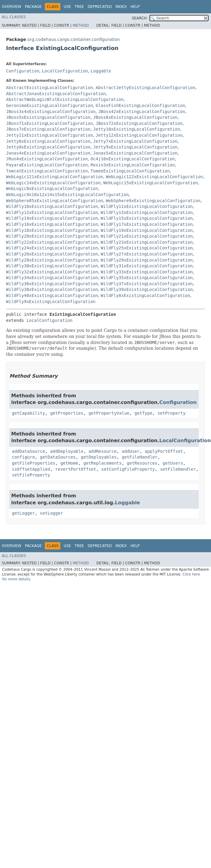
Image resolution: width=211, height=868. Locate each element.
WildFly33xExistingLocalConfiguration (147, 272)
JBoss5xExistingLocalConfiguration (48, 117)
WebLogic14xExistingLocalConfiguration (53, 183)
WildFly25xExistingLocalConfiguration (147, 248)
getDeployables (99, 457)
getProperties (67, 413)
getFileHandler (139, 457)
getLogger (23, 513)
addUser (131, 451)
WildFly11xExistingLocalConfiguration (147, 206)
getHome (69, 463)
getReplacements (102, 463)
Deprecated (100, 7)
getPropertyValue (109, 413)
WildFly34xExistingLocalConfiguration (52, 278)
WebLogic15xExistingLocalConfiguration (151, 183)
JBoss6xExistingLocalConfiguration (135, 117)
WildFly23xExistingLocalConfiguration (147, 242)
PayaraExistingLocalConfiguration (47, 165)
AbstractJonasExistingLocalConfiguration (56, 94)
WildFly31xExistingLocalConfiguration (147, 266)
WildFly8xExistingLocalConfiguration (145, 295)
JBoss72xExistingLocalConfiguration (139, 123)
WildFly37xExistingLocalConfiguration (147, 284)
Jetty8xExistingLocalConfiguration (48, 147)
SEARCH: (140, 18)
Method (81, 25)
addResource (103, 451)
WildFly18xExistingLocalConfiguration (52, 230)
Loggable (101, 71)
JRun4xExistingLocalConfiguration (47, 159)
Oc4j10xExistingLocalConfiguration (133, 159)
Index (121, 7)
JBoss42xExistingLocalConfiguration (142, 112)
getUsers (173, 463)
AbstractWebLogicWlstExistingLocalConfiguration (65, 99)
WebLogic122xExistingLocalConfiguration (154, 177)
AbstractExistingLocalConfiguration (50, 88)
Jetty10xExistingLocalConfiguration (137, 129)
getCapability (28, 413)
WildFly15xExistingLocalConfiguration (147, 218)
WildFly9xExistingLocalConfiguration (51, 302)
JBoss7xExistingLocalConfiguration (48, 129)
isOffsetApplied (31, 469)
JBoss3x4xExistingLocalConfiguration (51, 112)
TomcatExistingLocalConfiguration (47, 171)
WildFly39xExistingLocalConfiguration (147, 289)
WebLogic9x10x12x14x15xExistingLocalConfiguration (67, 195)
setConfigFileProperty (128, 469)
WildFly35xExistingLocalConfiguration (147, 278)
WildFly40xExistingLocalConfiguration (52, 295)
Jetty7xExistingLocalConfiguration (135, 141)
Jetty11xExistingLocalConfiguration (50, 135)
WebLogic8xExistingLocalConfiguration (52, 189)
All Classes (14, 17)
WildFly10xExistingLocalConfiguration (52, 206)
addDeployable (67, 451)
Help (135, 7)
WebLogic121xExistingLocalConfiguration (55, 177)
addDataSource (28, 451)
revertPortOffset (76, 469)
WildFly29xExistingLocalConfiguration (147, 260)
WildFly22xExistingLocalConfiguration (52, 242)
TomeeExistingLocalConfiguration (130, 171)
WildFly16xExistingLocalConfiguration (52, 224)
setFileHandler (178, 469)
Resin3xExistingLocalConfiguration (133, 165)
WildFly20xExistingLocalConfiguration (52, 236)
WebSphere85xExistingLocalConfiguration (55, 201)
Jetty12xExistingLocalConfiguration (139, 135)
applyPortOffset (164, 451)
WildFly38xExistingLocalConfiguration (52, 289)
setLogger (52, 513)
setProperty (171, 413)
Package (33, 7)
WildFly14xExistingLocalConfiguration (52, 218)
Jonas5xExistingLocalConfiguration (135, 153)
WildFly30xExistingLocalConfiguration (52, 266)
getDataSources (58, 457)
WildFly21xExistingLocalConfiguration (147, 236)
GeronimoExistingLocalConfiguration (50, 105)
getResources (142, 463)
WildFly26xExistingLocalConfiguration (52, 254)
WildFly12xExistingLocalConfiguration (52, 212)
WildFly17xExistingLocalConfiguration (147, 224)
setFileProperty (31, 475)
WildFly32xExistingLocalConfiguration (52, 272)
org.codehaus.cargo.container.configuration (74, 39)
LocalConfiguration (65, 71)
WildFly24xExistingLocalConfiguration (52, 248)
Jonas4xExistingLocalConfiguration (48, 153)
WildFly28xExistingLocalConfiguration (52, 260)
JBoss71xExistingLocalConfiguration (50, 123)
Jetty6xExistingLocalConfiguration (48, 141)
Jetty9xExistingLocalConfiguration (135, 147)
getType (144, 413)
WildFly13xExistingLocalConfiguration (147, 212)
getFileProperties (33, 463)
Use (67, 7)
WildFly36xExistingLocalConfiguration (52, 284)
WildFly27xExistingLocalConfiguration (147, 254)
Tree (79, 7)
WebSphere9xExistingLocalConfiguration (153, 201)
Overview (12, 7)
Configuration (23, 71)
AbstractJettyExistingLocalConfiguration (145, 88)
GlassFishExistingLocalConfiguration (140, 105)
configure (23, 457)
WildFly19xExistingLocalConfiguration (147, 230)
